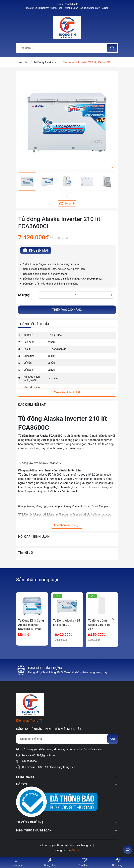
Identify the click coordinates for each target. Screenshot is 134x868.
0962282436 (71, 4)
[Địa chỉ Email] (67, 739)
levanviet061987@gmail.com (39, 755)
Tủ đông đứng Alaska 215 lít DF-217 (100, 625)
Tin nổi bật (26, 553)
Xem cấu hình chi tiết (67, 392)
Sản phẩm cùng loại (37, 580)
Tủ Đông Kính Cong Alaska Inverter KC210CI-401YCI (31, 625)
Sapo (76, 850)
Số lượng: (24, 295)
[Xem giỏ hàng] (117, 863)
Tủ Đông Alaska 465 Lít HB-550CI (67, 623)
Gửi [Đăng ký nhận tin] (113, 739)
